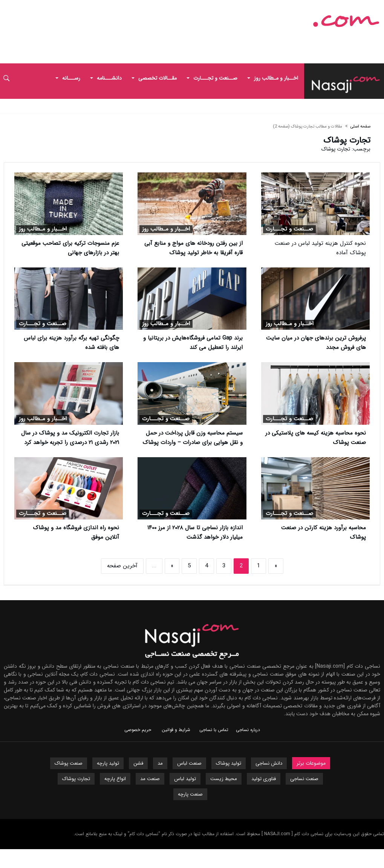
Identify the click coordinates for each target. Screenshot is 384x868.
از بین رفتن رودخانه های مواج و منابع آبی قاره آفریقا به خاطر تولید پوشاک (194, 248)
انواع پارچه (115, 779)
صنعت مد (150, 779)
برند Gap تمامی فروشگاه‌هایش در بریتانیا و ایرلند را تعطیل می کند (193, 343)
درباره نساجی (248, 730)
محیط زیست (224, 779)
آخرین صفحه (122, 566)
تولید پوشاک (229, 763)
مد (160, 763)
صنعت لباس (189, 763)
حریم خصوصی (138, 730)
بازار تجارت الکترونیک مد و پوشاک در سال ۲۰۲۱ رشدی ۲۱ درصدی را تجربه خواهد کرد (70, 438)
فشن (138, 763)
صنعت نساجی (304, 779)
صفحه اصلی (360, 127)
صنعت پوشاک (69, 763)
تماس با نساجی (214, 730)
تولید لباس (185, 779)
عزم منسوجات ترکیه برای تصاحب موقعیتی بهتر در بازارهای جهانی (70, 248)
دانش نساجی (269, 763)
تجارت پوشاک (76, 779)
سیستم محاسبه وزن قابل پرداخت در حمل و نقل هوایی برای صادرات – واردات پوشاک (193, 438)
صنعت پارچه (190, 794)
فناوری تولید (264, 779)
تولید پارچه (108, 763)
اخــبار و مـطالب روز (166, 229)
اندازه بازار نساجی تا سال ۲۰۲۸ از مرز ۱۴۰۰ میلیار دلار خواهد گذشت (195, 532)
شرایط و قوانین (176, 730)
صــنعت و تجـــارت (289, 229)
